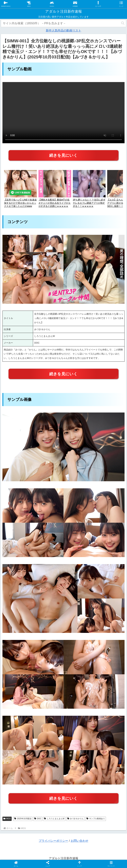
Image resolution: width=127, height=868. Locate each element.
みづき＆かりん (76, 819)
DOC (38, 819)
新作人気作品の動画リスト (63, 31)
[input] (63, 23)
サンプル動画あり (96, 819)
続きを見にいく (63, 155)
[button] (123, 23)
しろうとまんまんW (54, 819)
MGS (7, 819)
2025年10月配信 (23, 819)
